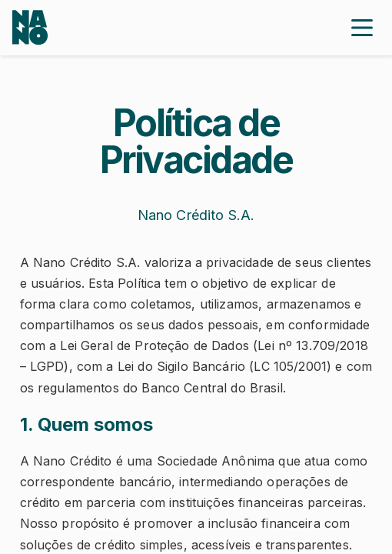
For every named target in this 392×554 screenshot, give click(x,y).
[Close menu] (362, 28)
